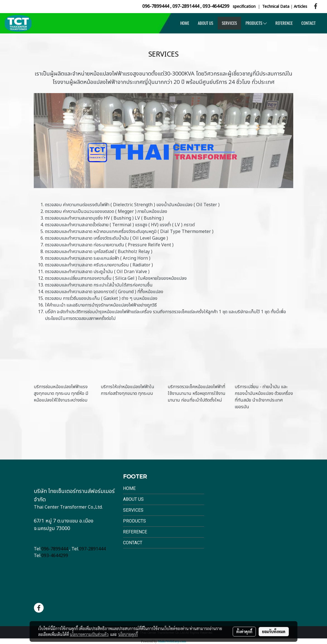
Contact (133, 543)
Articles (300, 7)
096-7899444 (156, 6)
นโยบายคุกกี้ (128, 634)
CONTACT (308, 23)
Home (129, 488)
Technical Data (276, 7)
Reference (135, 532)
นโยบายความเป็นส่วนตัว (89, 634)
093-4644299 (216, 6)
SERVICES (229, 23)
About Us (133, 499)
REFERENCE (284, 23)
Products (134, 521)
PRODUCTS (256, 23)
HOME (185, 23)
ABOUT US (205, 23)
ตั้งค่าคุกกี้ (244, 631)
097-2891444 (186, 6)
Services (133, 510)
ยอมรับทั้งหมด (274, 631)
